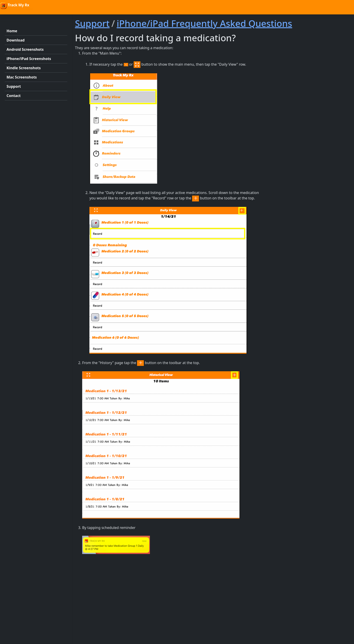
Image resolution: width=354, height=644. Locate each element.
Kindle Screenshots (24, 68)
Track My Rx (15, 6)
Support (14, 86)
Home (12, 31)
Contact (14, 96)
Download (16, 40)
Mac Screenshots (22, 77)
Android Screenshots (25, 49)
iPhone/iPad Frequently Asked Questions (204, 23)
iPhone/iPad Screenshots (29, 59)
